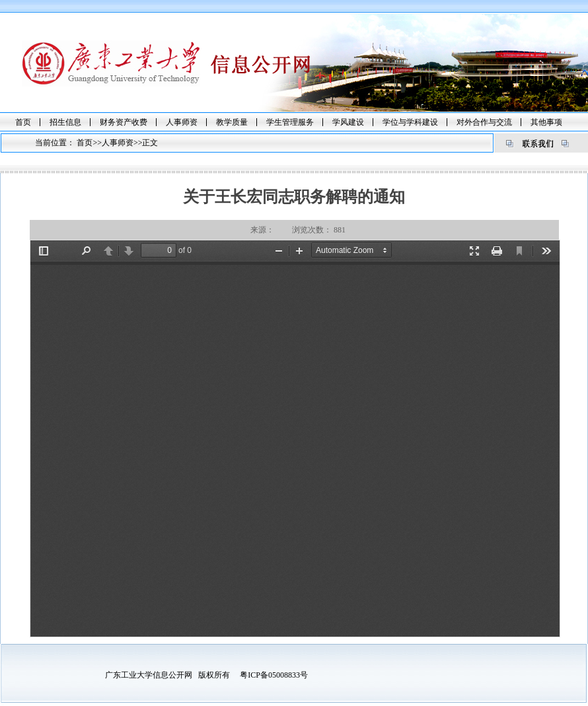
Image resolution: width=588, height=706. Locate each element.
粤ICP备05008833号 (274, 675)
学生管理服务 (290, 122)
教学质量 (232, 122)
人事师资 (182, 122)
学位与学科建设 (410, 122)
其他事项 (546, 122)
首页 (23, 122)
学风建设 (348, 122)
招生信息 (65, 122)
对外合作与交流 (484, 122)
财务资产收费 (124, 122)
